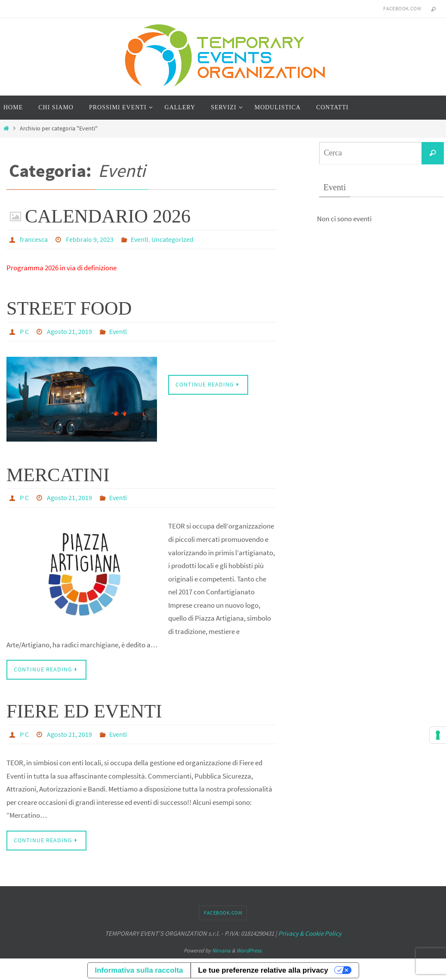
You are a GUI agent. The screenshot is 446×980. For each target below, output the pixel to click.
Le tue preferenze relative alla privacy (263, 969)
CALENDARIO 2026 (108, 216)
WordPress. (249, 949)
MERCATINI (58, 474)
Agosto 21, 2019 (69, 331)
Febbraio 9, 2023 (90, 239)
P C (24, 331)
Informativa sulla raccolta (139, 969)
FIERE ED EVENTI (84, 710)
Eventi (140, 239)
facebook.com (402, 8)
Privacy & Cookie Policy (310, 932)
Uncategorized (172, 239)
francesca (34, 239)
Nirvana (221, 949)
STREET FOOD (69, 308)
